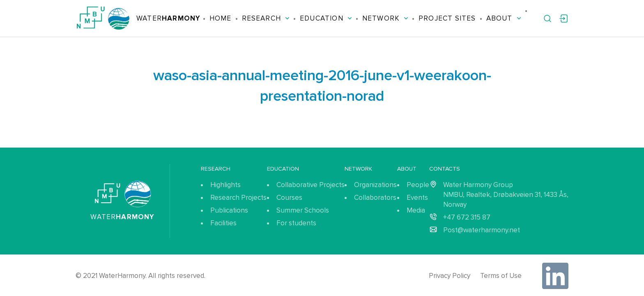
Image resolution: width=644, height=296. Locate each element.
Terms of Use (501, 276)
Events (417, 198)
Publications (229, 210)
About (504, 18)
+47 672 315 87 (467, 217)
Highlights (225, 185)
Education (326, 18)
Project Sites (447, 18)
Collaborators (375, 198)
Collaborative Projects (310, 185)
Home (221, 18)
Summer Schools (303, 210)
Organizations (375, 185)
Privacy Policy (450, 276)
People (418, 185)
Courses (289, 198)
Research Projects (238, 198)
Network (385, 18)
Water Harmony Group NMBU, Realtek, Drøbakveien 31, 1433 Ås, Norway (506, 195)
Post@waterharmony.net (482, 230)
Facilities (223, 223)
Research (266, 18)
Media (416, 210)
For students (296, 223)
